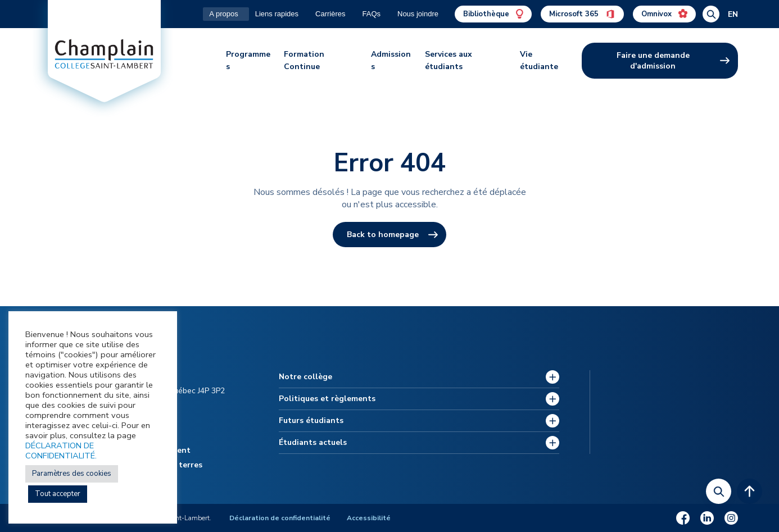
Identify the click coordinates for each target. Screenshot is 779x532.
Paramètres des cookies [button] (72, 474)
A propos (223, 14)
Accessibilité (369, 518)
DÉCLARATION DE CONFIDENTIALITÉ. (61, 451)
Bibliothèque (493, 14)
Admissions (391, 60)
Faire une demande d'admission (653, 61)
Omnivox (664, 14)
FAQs (371, 14)
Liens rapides (277, 14)
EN (733, 14)
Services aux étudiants (449, 60)
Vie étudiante (539, 60)
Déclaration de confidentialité (280, 518)
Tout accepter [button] (58, 494)
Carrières (330, 14)
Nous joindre (418, 14)
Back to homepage (383, 235)
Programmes (248, 60)
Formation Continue (304, 60)
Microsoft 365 (582, 14)
